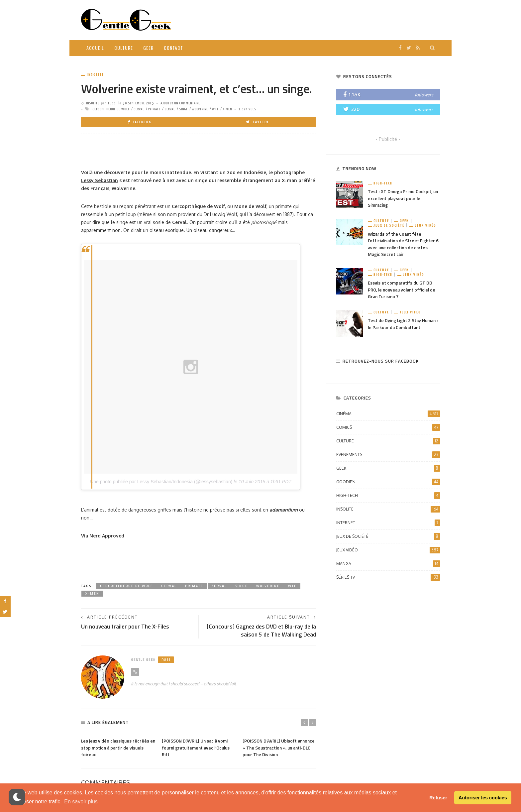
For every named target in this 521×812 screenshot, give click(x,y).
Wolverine (200, 109)
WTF (215, 109)
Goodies (388, 484)
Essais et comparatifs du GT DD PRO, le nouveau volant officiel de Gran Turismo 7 (403, 291)
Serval (170, 109)
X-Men (227, 109)
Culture (124, 48)
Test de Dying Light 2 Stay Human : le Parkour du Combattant (403, 326)
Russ (112, 103)
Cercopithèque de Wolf (111, 109)
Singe (183, 109)
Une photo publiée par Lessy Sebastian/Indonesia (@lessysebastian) (161, 482)
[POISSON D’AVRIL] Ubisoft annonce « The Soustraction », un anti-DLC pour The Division (278, 749)
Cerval (139, 109)
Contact (173, 48)
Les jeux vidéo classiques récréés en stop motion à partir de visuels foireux (116, 749)
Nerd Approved (107, 536)
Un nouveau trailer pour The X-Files (127, 627)
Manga (388, 565)
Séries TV (388, 579)
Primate (154, 109)
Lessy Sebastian (100, 180)
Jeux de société (389, 226)
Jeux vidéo (426, 226)
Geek (148, 48)
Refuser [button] (438, 798)
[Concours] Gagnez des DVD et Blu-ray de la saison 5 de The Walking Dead (262, 631)
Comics (388, 429)
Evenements (388, 456)
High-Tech (383, 183)
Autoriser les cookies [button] (483, 798)
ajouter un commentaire (180, 103)
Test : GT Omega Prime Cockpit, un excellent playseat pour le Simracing (404, 199)
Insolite (95, 75)
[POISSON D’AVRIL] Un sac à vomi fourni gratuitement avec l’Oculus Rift (198, 749)
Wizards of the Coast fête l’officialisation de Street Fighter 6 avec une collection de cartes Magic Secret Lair (402, 245)
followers (424, 95)
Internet (388, 524)
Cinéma (388, 415)
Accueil (95, 48)
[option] (118, 747)
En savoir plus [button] (81, 802)
